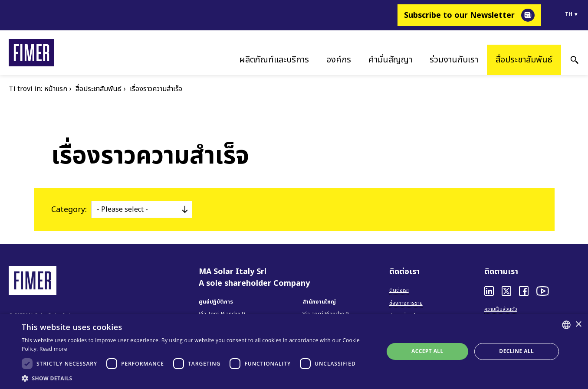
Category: (69, 210)
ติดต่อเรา (399, 290)
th (569, 14)
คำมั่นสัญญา (390, 60)
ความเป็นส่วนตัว (501, 309)
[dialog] (294, 351)
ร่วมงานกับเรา (454, 60)
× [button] (578, 325)
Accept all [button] (427, 351)
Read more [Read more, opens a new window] (53, 349)
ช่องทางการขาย (406, 303)
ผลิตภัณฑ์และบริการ (274, 60)
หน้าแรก (56, 89)
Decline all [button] (516, 351)
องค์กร (339, 60)
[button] (197, 378)
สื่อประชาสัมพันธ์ (524, 60)
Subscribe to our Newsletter (459, 15)
